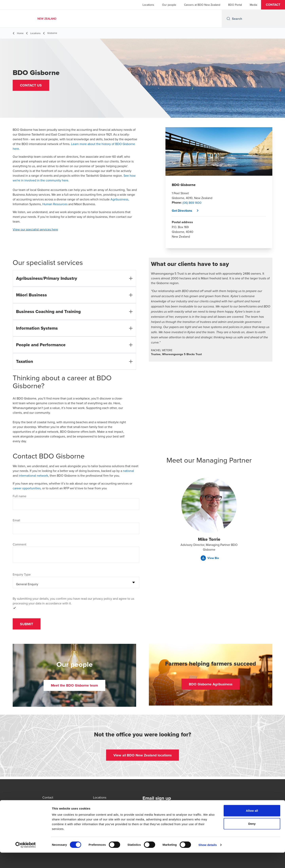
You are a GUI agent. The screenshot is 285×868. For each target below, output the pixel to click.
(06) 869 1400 (192, 203)
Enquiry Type (22, 574)
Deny (252, 839)
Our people (169, 5)
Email (16, 520)
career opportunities (27, 488)
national (128, 471)
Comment (19, 544)
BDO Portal (235, 5)
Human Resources (55, 204)
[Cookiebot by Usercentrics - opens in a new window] (26, 860)
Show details (208, 860)
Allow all (252, 826)
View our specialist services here (35, 229)
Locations (148, 5)
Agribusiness (119, 199)
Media (253, 5)
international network (33, 475)
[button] (273, 5)
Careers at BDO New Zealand (202, 5)
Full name (19, 496)
